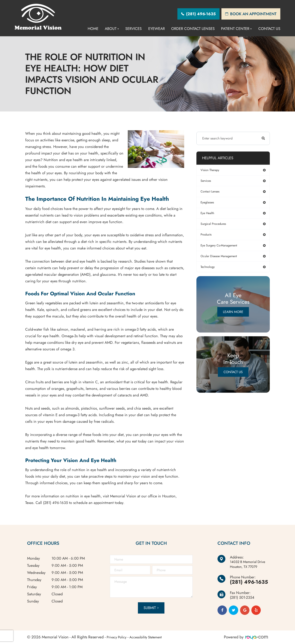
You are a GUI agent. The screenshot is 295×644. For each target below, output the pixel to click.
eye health (210, 215)
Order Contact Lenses (193, 29)
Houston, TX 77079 (248, 564)
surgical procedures (217, 226)
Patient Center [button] (236, 29)
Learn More (233, 315)
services (208, 181)
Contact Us (269, 29)
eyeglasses (210, 204)
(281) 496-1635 (248, 582)
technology (210, 270)
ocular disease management (223, 259)
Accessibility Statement (151, 637)
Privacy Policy (118, 637)
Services (133, 29)
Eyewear (157, 29)
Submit (149, 608)
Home (93, 29)
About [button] (112, 29)
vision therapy (213, 170)
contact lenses (213, 192)
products (208, 237)
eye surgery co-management (223, 248)
